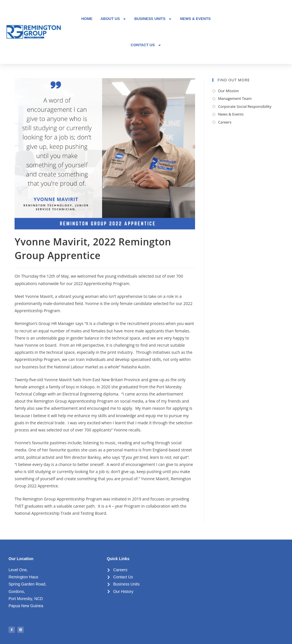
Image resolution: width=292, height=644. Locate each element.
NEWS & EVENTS (195, 19)
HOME (87, 19)
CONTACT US (146, 45)
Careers (225, 122)
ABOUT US (113, 19)
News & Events (231, 114)
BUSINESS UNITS (153, 19)
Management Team (235, 98)
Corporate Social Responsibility (245, 106)
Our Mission (229, 91)
